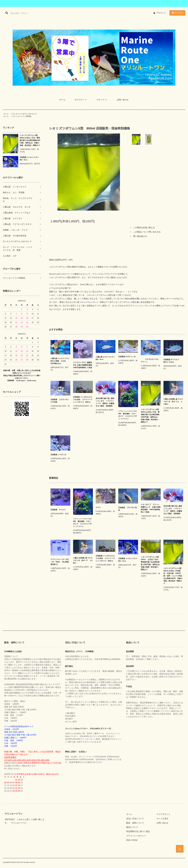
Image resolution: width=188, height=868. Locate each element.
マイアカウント (163, 814)
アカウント (161, 13)
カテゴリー (81, 100)
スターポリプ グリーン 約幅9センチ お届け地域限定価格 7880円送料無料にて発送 (151, 508)
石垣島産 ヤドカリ (58, 510)
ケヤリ (98, 507)
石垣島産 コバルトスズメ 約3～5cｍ (30, 159)
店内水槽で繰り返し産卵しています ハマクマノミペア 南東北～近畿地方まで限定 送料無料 (105, 402)
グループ (102, 100)
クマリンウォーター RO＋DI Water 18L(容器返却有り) (60, 562)
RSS (128, 840)
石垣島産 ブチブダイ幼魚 (128, 509)
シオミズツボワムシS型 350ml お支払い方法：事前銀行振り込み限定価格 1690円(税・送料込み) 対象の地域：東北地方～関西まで (151, 563)
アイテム (177, 13)
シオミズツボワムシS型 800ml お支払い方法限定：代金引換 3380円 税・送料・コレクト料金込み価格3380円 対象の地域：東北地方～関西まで (173, 576)
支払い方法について (135, 819)
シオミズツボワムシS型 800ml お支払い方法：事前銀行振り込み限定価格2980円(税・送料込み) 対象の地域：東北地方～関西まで (30, 140)
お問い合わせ (123, 100)
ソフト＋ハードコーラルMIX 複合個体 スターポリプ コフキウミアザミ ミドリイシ (128, 415)
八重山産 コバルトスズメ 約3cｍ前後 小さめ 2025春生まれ (60, 361)
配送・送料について (135, 823)
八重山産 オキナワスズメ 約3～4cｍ (106, 358)
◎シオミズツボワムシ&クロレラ (25, 114)
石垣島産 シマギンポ (59, 455)
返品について (132, 827)
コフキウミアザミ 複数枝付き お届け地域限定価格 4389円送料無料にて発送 (83, 365)
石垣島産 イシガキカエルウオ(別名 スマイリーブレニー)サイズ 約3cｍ (83, 400)
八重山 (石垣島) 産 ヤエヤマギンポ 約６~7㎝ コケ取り (173, 402)
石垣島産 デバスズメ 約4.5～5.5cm (173, 361)
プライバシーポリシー (136, 836)
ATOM (134, 840)
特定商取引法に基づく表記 (138, 831)
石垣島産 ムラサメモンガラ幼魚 (60, 401)
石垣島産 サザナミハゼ (127, 357)
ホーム (62, 100)
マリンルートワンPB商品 (22, 116)
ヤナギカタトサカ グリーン (150, 361)
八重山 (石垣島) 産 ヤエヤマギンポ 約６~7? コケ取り (83, 560)
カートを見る (162, 819)
